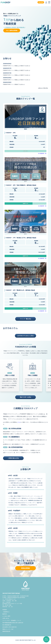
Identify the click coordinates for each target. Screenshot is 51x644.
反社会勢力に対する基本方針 (10, 627)
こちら (19, 422)
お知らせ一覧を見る (43, 88)
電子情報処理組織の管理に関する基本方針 (13, 623)
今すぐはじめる (46, 639)
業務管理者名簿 (6, 631)
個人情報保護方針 (7, 625)
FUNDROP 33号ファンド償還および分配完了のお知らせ (17, 66)
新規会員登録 (41, 2)
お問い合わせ (6, 618)
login (46, 3)
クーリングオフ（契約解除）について (12, 620)
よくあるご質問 (6, 616)
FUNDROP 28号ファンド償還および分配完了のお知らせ (17, 80)
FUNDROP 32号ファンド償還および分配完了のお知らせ (17, 70)
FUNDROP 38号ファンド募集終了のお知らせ (14, 84)
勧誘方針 (5, 614)
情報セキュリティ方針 (8, 629)
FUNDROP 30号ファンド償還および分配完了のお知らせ (17, 75)
